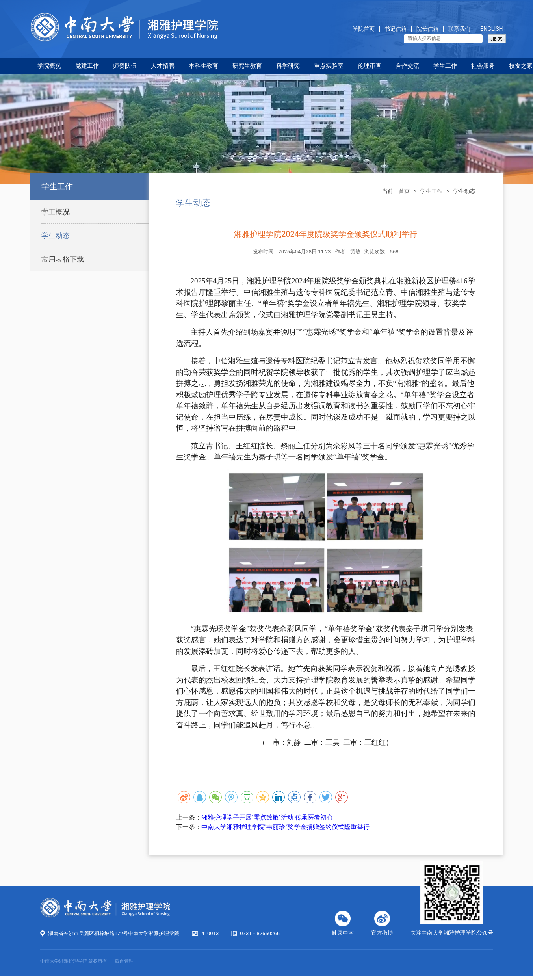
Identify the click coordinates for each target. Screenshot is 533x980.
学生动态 (56, 235)
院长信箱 (427, 29)
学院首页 (364, 29)
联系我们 (459, 29)
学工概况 (56, 212)
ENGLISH (491, 29)
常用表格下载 (63, 259)
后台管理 (124, 961)
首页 (404, 191)
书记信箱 (396, 29)
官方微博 (382, 933)
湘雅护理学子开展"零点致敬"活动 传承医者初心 (267, 817)
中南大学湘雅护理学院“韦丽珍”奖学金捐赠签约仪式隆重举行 (285, 827)
